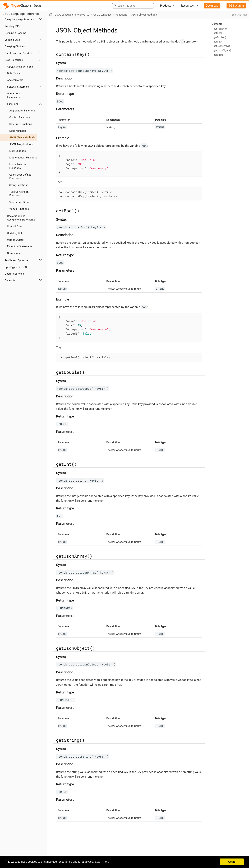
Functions (13, 104)
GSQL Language (14, 60)
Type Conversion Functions (19, 194)
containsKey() (221, 29)
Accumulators (15, 80)
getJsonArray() (222, 46)
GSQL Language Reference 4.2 (72, 15)
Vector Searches (14, 274)
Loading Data (12, 40)
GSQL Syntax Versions (20, 67)
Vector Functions (19, 202)
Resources (187, 6)
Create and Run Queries (18, 53)
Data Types (13, 73)
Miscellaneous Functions (18, 166)
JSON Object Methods (22, 138)
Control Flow (15, 226)
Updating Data (15, 233)
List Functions (18, 151)
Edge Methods (18, 131)
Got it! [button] (232, 862)
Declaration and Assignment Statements (21, 218)
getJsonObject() (222, 50)
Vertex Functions (19, 209)
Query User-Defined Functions (20, 177)
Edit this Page (239, 15)
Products (166, 6)
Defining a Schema (15, 33)
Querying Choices (15, 46)
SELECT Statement (18, 87)
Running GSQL (13, 26)
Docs (37, 6)
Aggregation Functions (22, 111)
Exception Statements (20, 246)
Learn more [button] (102, 862)
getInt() (218, 42)
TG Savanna (236, 6)
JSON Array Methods (21, 144)
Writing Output (15, 240)
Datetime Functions (21, 124)
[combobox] (132, 6)
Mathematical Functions (23, 158)
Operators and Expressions (15, 95)
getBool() (219, 33)
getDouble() (220, 37)
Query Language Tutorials (19, 20)
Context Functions (20, 117)
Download (212, 6)
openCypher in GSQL (16, 267)
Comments (13, 253)
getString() (219, 55)
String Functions (19, 185)
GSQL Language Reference (21, 14)
